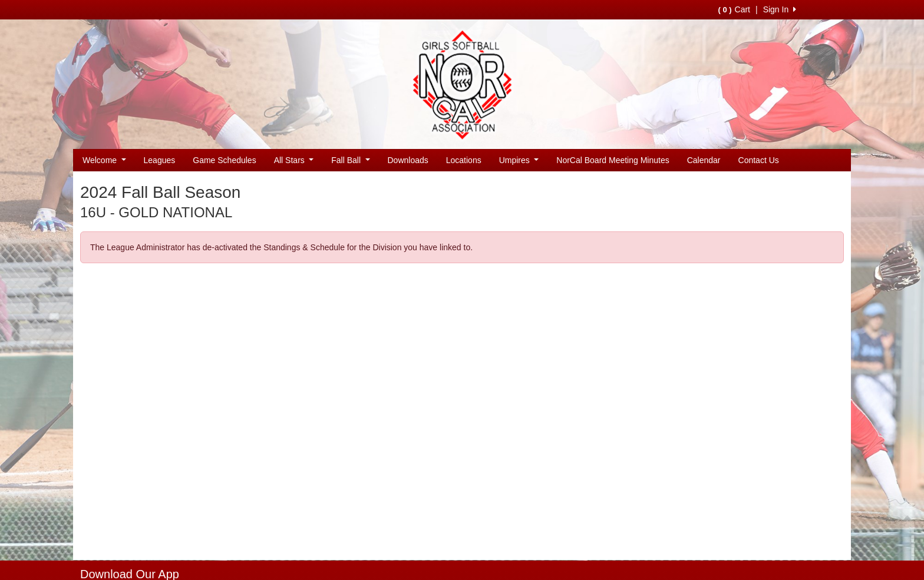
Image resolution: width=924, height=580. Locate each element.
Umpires (519, 160)
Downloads (408, 160)
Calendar (704, 160)
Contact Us (759, 160)
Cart (734, 9)
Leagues (160, 160)
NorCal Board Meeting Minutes (613, 160)
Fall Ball (350, 160)
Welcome (104, 160)
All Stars (294, 160)
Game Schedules (224, 160)
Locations (464, 160)
